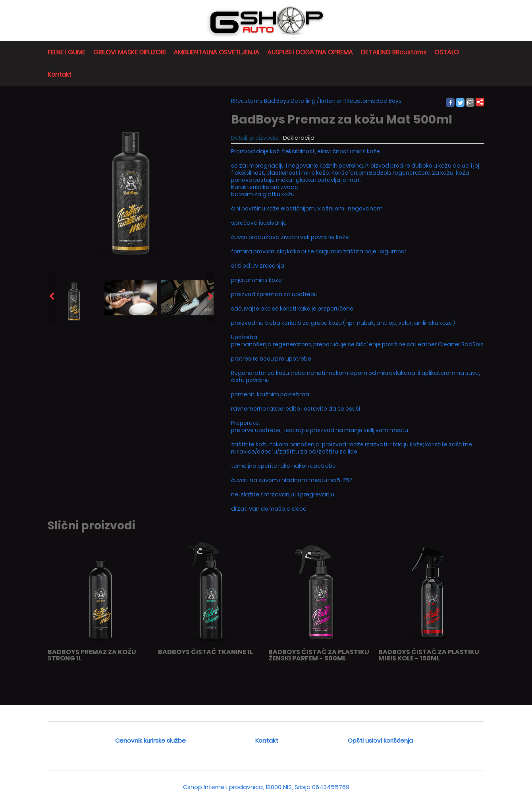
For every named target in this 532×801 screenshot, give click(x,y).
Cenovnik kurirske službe (150, 740)
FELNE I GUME (66, 52)
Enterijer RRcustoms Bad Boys (361, 101)
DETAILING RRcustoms (394, 52)
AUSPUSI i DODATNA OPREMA (310, 52)
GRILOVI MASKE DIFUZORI (129, 52)
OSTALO (447, 52)
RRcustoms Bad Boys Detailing (273, 101)
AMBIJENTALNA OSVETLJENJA (216, 52)
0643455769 (331, 787)
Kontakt (60, 74)
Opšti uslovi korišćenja (380, 740)
